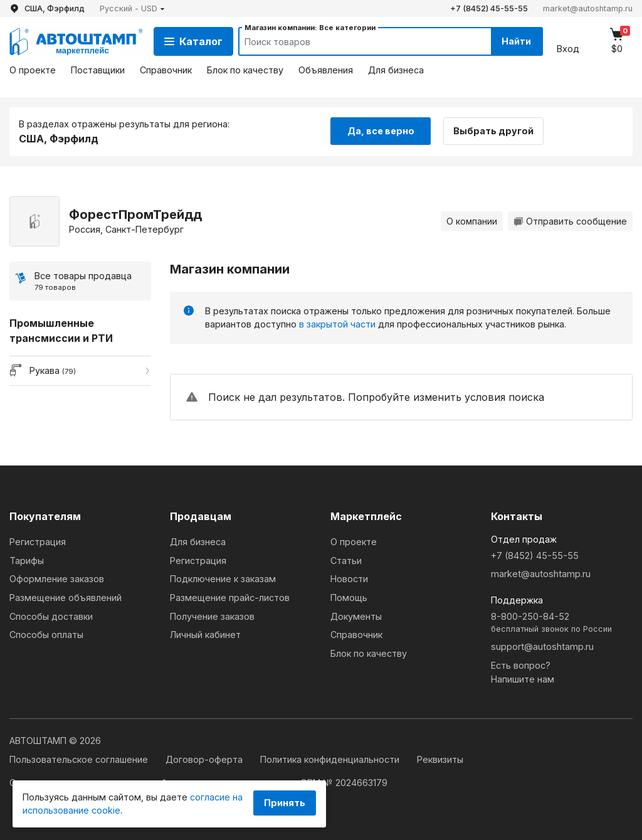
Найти (516, 41)
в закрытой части (337, 324)
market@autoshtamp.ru (588, 8)
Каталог (193, 41)
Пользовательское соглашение (80, 759)
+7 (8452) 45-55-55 (489, 8)
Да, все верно (381, 131)
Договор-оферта (205, 759)
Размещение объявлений (66, 598)
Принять (285, 803)
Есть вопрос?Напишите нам (523, 672)
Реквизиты (440, 759)
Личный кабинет (205, 635)
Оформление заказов (57, 579)
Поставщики (98, 70)
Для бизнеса (396, 70)
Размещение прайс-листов (230, 598)
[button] (132, 8)
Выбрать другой (494, 131)
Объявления (326, 70)
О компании (472, 221)
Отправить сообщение (570, 221)
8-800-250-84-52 (562, 623)
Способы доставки (51, 616)
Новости (349, 579)
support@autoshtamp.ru (542, 646)
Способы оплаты (46, 635)
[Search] (353, 41)
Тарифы (27, 561)
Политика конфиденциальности (331, 759)
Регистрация (38, 542)
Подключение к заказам (223, 579)
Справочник (166, 70)
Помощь (349, 598)
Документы (356, 616)
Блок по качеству (245, 70)
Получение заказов (212, 616)
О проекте (33, 70)
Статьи (346, 561)
